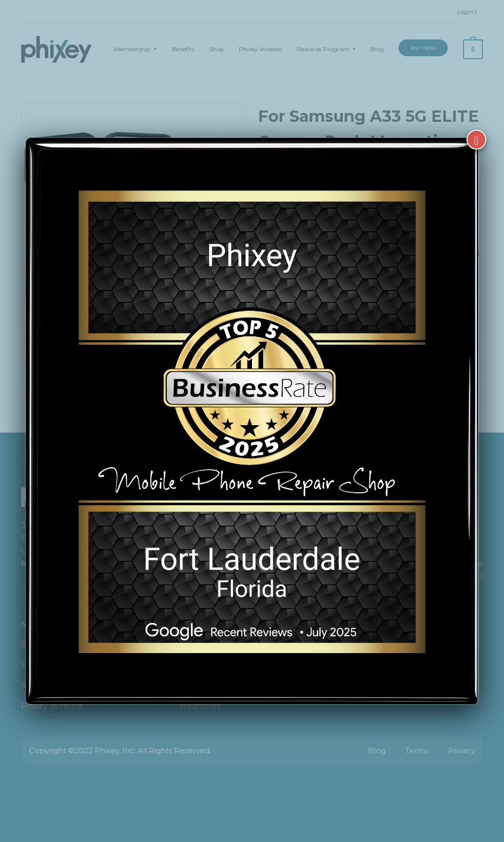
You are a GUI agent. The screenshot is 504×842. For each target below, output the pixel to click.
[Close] (476, 140)
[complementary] (432, 788)
